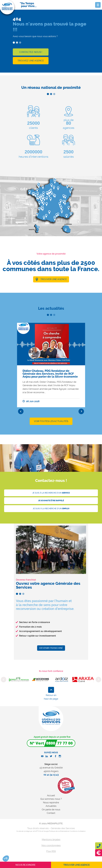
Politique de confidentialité (58, 831)
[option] (51, 365)
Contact (51, 813)
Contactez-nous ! (31, 52)
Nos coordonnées (51, 845)
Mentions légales (51, 839)
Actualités (51, 806)
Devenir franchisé (51, 648)
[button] (6, 858)
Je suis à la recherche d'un (51, 493)
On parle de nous (51, 810)
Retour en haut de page (51, 697)
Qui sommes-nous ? (51, 799)
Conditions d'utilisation (78, 831)
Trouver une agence (54, 279)
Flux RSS (51, 851)
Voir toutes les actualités (51, 421)
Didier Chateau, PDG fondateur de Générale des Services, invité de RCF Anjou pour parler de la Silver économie (50, 374)
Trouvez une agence (31, 61)
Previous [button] (21, 411)
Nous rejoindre (51, 802)
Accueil (51, 795)
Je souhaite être (51, 501)
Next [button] (81, 411)
